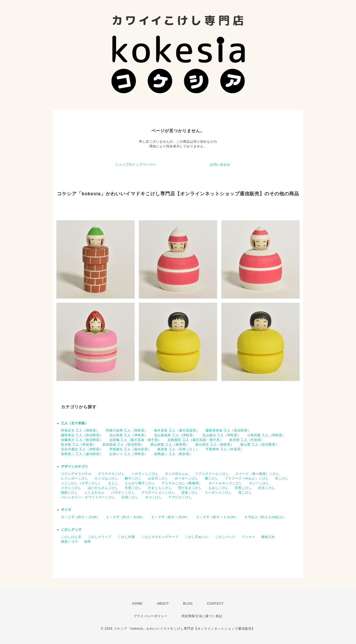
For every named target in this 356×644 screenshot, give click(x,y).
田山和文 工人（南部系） (215, 445)
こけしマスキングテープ (160, 537)
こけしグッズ (71, 530)
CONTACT (215, 604)
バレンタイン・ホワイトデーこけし (88, 497)
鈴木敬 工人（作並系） (79, 445)
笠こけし (282, 478)
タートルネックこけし (226, 483)
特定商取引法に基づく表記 (202, 616)
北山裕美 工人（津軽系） (129, 435)
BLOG (188, 604)
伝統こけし (130, 497)
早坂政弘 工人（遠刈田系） (130, 449)
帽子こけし (133, 478)
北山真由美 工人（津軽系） (175, 435)
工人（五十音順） (75, 423)
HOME (138, 604)
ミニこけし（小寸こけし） (81, 483)
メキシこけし (71, 488)
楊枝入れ (268, 537)
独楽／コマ (70, 542)
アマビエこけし (180, 497)
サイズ (66, 510)
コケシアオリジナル (76, 474)
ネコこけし (154, 497)
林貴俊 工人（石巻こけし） (178, 449)
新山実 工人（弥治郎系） (260, 445)
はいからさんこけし (103, 488)
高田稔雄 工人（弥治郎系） (123, 445)
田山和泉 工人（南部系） (170, 445)
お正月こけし (158, 478)
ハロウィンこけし (145, 474)
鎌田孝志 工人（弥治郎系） (82, 435)
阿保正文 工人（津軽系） (80, 430)
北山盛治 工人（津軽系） (221, 435)
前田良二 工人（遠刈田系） (82, 454)
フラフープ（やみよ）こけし (247, 478)
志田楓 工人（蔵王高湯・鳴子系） (135, 440)
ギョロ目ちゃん (177, 474)
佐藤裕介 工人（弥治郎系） (82, 440)
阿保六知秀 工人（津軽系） (127, 430)
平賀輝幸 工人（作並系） (225, 449)
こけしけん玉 (71, 537)
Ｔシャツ (248, 537)
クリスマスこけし (111, 474)
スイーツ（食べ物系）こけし (257, 474)
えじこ (113, 483)
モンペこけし (259, 483)
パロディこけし (123, 493)
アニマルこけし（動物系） (182, 483)
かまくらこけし (160, 488)
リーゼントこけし (218, 493)
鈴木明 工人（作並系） (247, 440)
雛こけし (212, 478)
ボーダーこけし (186, 478)
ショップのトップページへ (136, 165)
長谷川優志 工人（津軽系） (82, 449)
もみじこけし (218, 488)
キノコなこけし (106, 478)
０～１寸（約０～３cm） (80, 517)
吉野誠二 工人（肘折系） (173, 454)
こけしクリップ (100, 537)
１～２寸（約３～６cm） (125, 517)
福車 (88, 542)
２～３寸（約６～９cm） (170, 517)
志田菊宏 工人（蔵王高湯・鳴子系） (195, 440)
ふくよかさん (94, 493)
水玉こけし (267, 488)
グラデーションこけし (158, 493)
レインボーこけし (75, 478)
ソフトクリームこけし (212, 474)
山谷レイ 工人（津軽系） (129, 454)
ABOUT (163, 604)
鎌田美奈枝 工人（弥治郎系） (228, 430)
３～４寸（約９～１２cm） (217, 517)
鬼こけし (245, 493)
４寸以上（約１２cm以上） (265, 517)
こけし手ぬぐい (197, 537)
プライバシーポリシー (151, 616)
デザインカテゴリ (75, 466)
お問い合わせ (220, 165)
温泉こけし (190, 493)
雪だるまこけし (190, 488)
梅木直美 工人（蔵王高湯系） (177, 430)
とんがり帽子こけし (140, 483)
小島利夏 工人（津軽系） (266, 435)
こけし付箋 (126, 537)
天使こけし (133, 488)
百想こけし (243, 488)
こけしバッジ (225, 537)
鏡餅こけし (70, 493)
